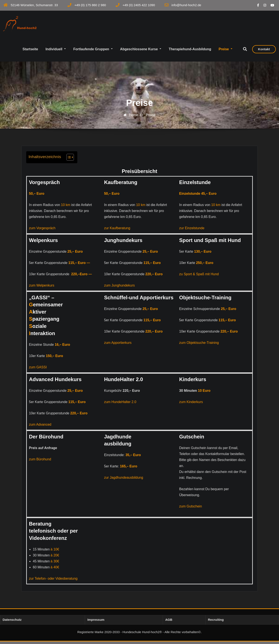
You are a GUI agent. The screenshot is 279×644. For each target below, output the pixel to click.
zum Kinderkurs (191, 404)
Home (133, 117)
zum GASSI (38, 370)
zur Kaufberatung (117, 230)
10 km (66, 207)
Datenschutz (12, 622)
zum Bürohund (40, 462)
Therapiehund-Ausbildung (190, 51)
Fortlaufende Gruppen (93, 51)
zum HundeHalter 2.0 (120, 404)
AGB (169, 622)
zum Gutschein (191, 509)
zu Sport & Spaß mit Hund (199, 276)
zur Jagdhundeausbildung (124, 480)
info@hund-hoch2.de (186, 5)
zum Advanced (40, 427)
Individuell (56, 51)
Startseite (30, 51)
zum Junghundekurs (119, 288)
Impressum (96, 622)
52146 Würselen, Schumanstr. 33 (34, 5)
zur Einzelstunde (192, 230)
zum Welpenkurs (42, 288)
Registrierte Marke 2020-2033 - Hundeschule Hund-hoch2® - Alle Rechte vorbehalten (138, 635)
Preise (225, 51)
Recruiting (216, 622)
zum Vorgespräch (42, 230)
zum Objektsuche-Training (199, 345)
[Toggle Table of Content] (68, 160)
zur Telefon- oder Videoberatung (53, 581)
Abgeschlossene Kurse (141, 51)
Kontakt (264, 52)
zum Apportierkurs (118, 345)
